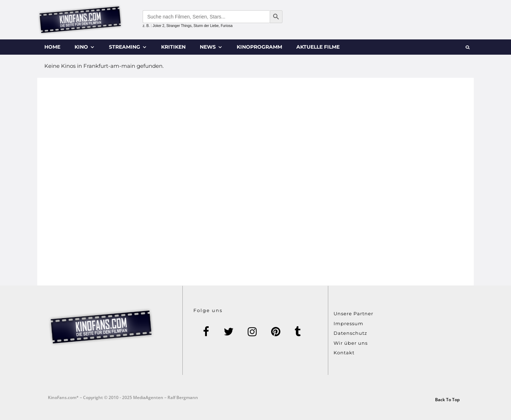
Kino (81, 47)
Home (52, 47)
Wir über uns (351, 343)
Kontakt (344, 353)
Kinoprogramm (259, 47)
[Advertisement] (255, 182)
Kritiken (173, 47)
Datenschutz (350, 333)
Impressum (348, 323)
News (208, 47)
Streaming (125, 47)
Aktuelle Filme (318, 47)
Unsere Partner (353, 313)
